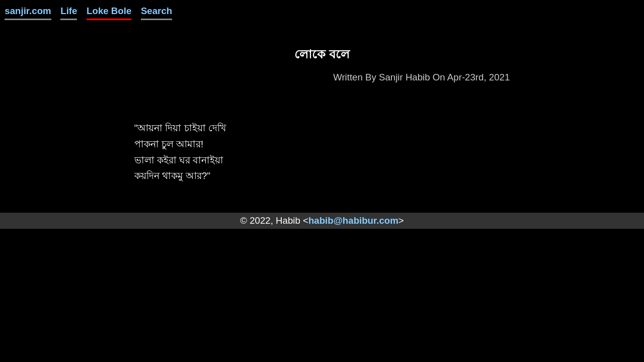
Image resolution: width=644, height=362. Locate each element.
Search (156, 11)
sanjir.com (28, 11)
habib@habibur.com (353, 220)
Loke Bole (109, 11)
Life (69, 11)
